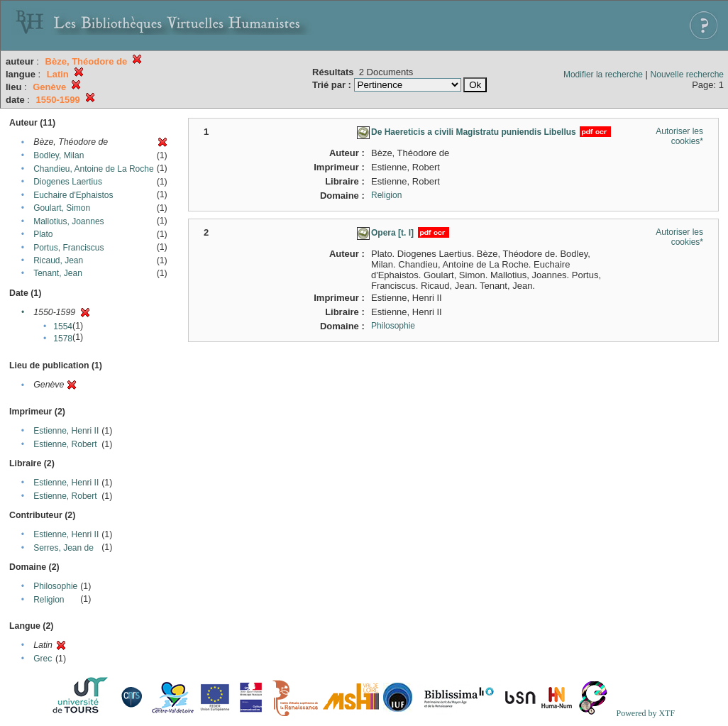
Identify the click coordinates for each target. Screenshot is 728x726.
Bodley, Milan (59, 155)
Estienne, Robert (65, 444)
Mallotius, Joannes (68, 221)
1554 (63, 326)
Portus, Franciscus (68, 248)
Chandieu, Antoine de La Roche (93, 169)
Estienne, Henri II (66, 431)
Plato (43, 234)
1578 (63, 339)
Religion (49, 600)
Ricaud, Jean (58, 260)
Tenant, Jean (58, 273)
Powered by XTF (645, 713)
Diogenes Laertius (68, 182)
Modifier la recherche (603, 75)
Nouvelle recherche (687, 75)
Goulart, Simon (62, 208)
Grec (43, 659)
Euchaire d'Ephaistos (73, 195)
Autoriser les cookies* (679, 136)
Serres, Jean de (64, 548)
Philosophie (55, 586)
